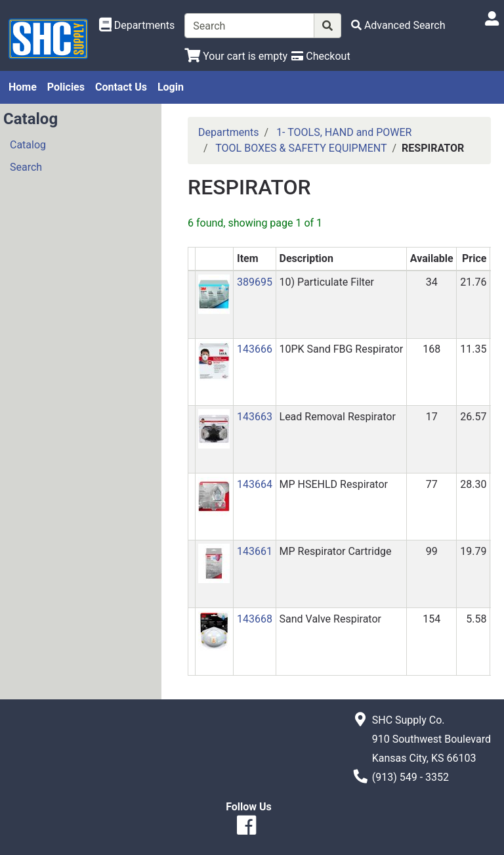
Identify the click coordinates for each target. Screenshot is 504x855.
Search (26, 167)
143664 (255, 484)
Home (23, 87)
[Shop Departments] (137, 26)
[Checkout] (321, 56)
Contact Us (121, 87)
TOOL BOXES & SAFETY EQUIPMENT (301, 148)
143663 (255, 417)
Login (171, 87)
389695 (255, 282)
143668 (255, 619)
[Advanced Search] (398, 25)
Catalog (28, 145)
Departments (229, 132)
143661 (255, 551)
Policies (66, 87)
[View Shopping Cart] (236, 56)
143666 (255, 349)
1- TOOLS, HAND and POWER (344, 132)
